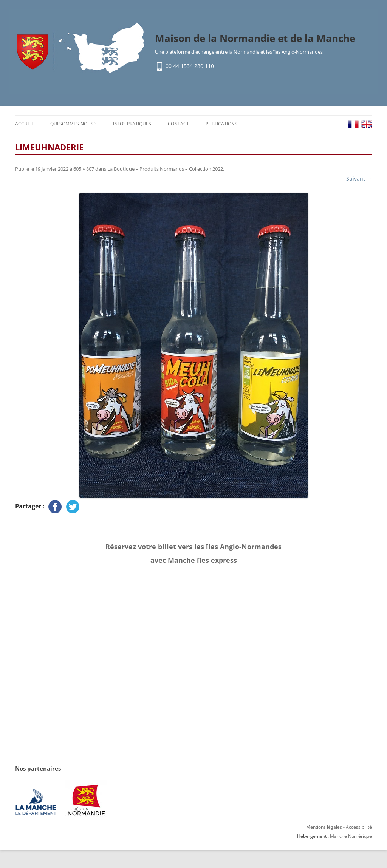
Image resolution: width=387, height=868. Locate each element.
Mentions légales (324, 827)
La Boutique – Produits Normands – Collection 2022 (165, 169)
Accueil (24, 124)
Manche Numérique (351, 836)
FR (353, 124)
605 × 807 (84, 169)
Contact (178, 124)
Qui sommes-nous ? (73, 124)
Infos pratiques (132, 124)
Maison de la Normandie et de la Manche (255, 38)
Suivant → (359, 178)
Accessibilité (359, 827)
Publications (221, 124)
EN (367, 124)
